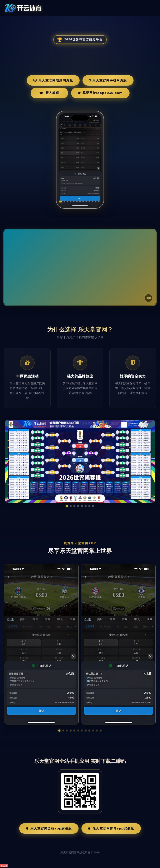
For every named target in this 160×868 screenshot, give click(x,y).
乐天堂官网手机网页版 (108, 80)
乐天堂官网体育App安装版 (111, 828)
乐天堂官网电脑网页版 (53, 80)
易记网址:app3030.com (100, 93)
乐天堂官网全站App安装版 (49, 828)
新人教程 (49, 93)
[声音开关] (149, 298)
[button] (59, 731)
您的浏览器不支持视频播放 (80, 267)
